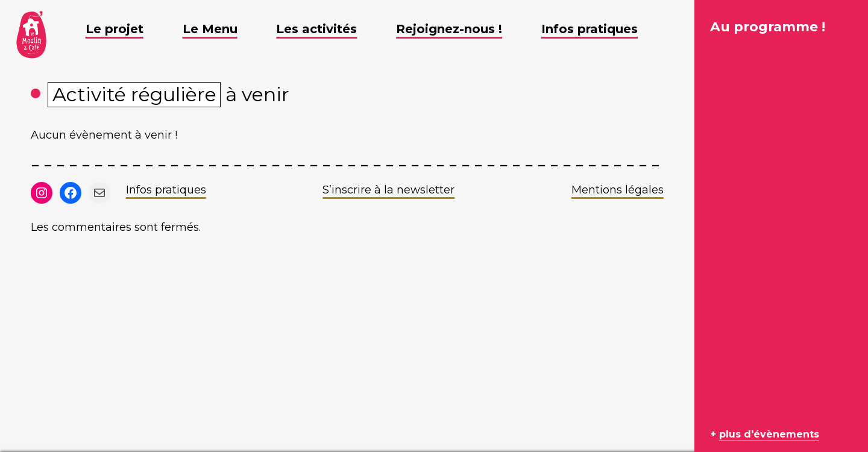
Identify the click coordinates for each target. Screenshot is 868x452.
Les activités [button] (325, 29)
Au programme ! (768, 27)
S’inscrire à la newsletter (388, 190)
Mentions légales (618, 190)
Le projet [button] (124, 29)
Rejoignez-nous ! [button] (458, 29)
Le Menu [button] (219, 29)
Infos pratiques (166, 190)
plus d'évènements (769, 434)
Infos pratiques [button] (599, 29)
